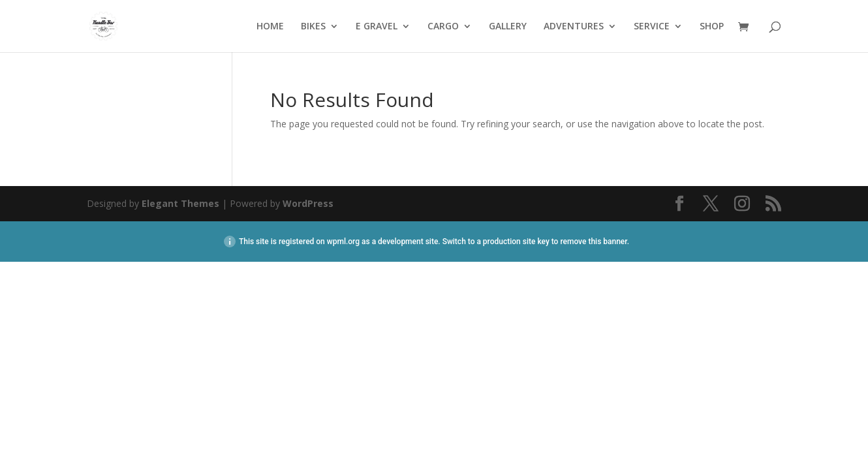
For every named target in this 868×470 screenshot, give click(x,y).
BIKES (313, 27)
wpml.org (343, 242)
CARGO (443, 27)
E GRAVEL (377, 27)
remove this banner (593, 242)
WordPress (308, 203)
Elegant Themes (180, 203)
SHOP (712, 27)
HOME (270, 27)
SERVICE (652, 27)
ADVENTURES (574, 27)
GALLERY (508, 27)
